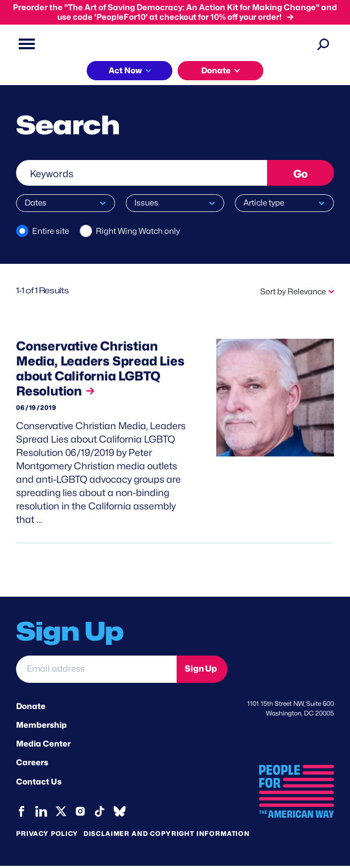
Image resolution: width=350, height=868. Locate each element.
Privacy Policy (47, 836)
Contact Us (39, 785)
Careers (32, 766)
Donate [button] (216, 71)
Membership (41, 728)
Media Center (43, 747)
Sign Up (201, 672)
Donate (31, 709)
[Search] (323, 44)
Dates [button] (36, 203)
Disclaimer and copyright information (167, 836)
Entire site (51, 231)
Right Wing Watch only (138, 231)
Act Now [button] (125, 71)
